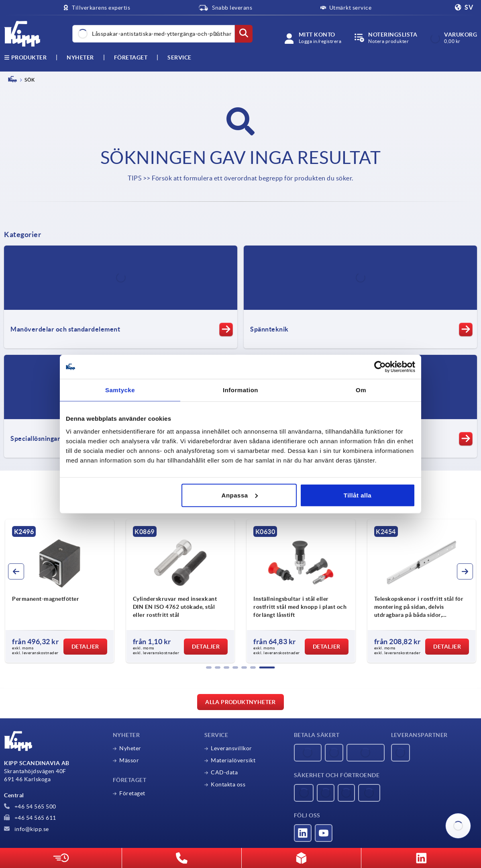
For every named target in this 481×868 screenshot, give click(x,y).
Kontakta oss (228, 784)
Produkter (25, 57)
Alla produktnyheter (240, 702)
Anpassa (240, 495)
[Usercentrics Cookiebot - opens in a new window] (380, 367)
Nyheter (130, 748)
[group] (60, 591)
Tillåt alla (358, 495)
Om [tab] (361, 390)
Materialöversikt (233, 760)
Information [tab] (240, 390)
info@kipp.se (26, 829)
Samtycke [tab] (120, 390)
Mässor (129, 760)
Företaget (131, 57)
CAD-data (224, 772)
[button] (209, 667)
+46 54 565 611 (30, 818)
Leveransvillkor (231, 748)
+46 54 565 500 (30, 807)
